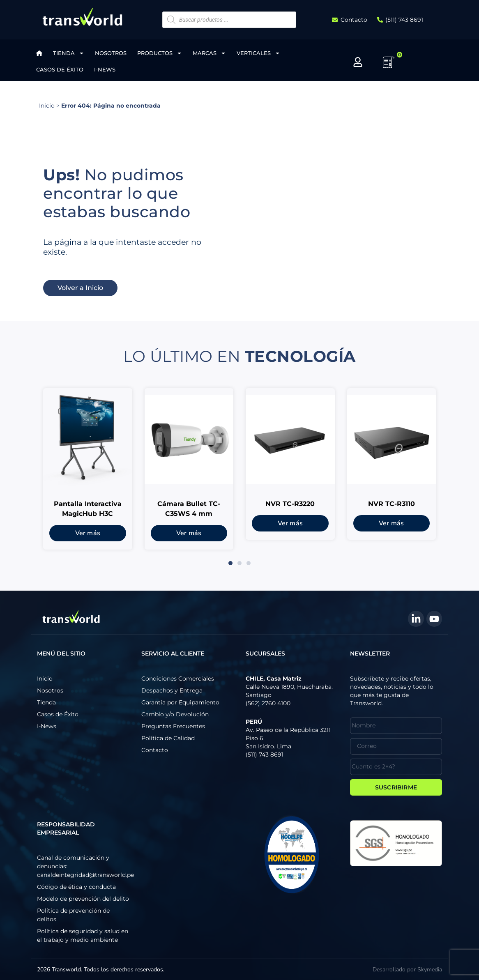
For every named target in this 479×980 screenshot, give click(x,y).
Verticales (258, 53)
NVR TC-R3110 (391, 504)
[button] (230, 563)
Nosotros (111, 53)
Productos (160, 53)
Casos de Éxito (60, 69)
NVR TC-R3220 (290, 504)
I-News (105, 69)
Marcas (209, 53)
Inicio (47, 106)
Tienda (69, 53)
